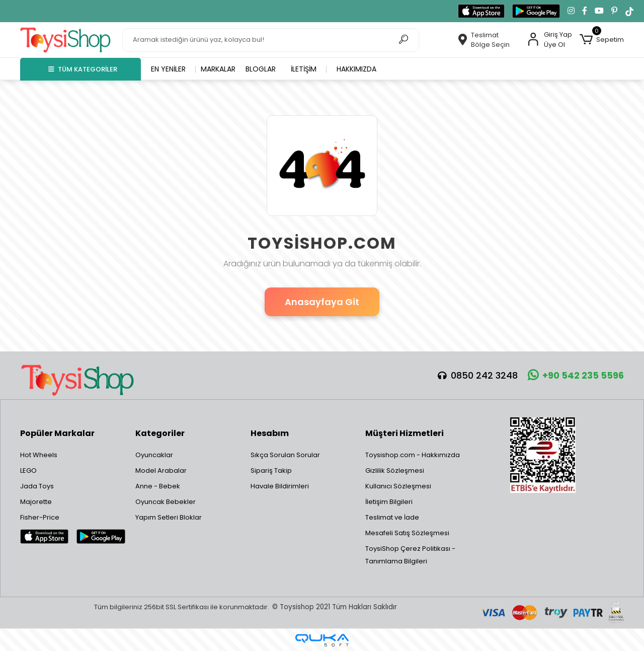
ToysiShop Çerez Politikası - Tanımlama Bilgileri (410, 555)
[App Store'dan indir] (481, 11)
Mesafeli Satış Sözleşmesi (407, 533)
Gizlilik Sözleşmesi (395, 471)
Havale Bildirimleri (280, 486)
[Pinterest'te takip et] (614, 11)
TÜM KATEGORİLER (83, 69)
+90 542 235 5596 (576, 375)
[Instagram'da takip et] (571, 11)
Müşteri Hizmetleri (405, 433)
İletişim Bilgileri (389, 502)
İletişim (304, 69)
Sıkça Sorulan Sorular (285, 455)
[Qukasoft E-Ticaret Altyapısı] (322, 640)
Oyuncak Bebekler (166, 502)
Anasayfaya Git (322, 302)
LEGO (28, 471)
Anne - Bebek (158, 486)
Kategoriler (160, 433)
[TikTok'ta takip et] (629, 11)
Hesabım (270, 433)
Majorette (36, 502)
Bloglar (261, 69)
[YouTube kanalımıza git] (599, 11)
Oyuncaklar (154, 455)
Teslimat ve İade (392, 517)
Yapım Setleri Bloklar (169, 517)
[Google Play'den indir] (536, 11)
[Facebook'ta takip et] (585, 11)
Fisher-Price (40, 517)
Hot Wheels (39, 455)
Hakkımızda (356, 69)
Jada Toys (37, 486)
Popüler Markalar (57, 433)
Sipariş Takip (271, 471)
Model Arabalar (161, 471)
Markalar (218, 69)
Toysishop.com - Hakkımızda (413, 455)
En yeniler (168, 69)
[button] (602, 40)
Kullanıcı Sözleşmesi (398, 486)
